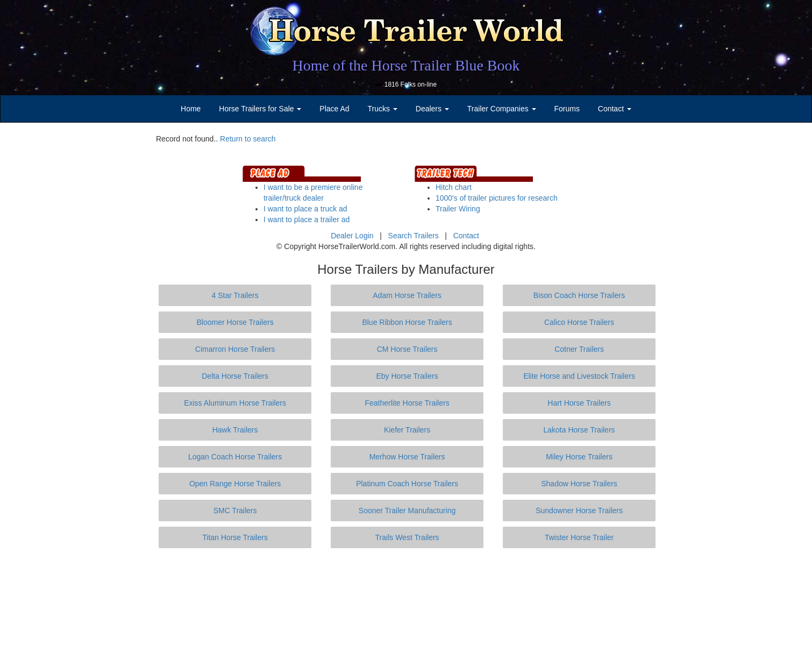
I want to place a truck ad (305, 209)
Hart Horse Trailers (579, 403)
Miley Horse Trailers (579, 457)
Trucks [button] (383, 109)
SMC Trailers (235, 511)
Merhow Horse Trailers (407, 457)
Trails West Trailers (407, 537)
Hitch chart (454, 187)
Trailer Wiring (458, 209)
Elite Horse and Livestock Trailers (579, 376)
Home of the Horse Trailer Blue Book (406, 65)
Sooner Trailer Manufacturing (407, 511)
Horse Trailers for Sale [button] (260, 109)
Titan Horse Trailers (235, 537)
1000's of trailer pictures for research (497, 198)
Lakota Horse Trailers (579, 430)
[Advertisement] (406, 597)
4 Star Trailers (235, 295)
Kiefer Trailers (407, 430)
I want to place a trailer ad (307, 219)
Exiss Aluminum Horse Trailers (235, 403)
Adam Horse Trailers (407, 295)
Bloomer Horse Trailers (235, 322)
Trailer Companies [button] (502, 109)
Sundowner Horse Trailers (579, 511)
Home (191, 109)
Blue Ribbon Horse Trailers (407, 322)
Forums (567, 109)
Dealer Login (352, 236)
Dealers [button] (432, 109)
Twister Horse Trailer (579, 537)
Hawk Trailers (235, 430)
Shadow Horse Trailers (579, 484)
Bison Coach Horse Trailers (579, 295)
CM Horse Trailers (407, 349)
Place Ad (334, 109)
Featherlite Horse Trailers (407, 403)
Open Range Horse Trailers (235, 484)
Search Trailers (414, 236)
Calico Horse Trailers (579, 322)
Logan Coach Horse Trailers (235, 457)
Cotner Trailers (579, 349)
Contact (466, 236)
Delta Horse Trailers (235, 376)
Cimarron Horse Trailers (235, 349)
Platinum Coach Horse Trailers (407, 484)
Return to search (248, 139)
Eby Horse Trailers (407, 376)
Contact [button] (615, 109)
